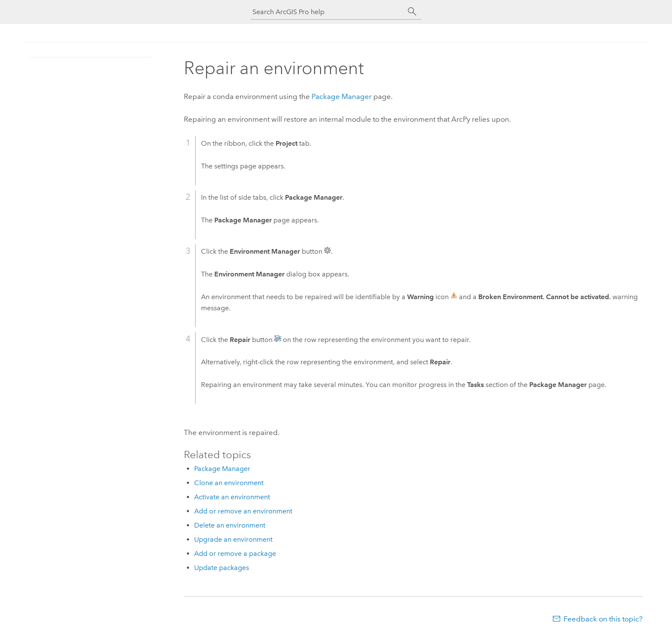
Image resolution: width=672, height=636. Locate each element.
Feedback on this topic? (603, 619)
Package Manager (342, 96)
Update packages (222, 568)
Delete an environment (230, 525)
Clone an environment (229, 483)
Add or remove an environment (243, 511)
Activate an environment (232, 497)
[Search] (412, 12)
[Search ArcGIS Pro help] (327, 12)
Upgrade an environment (233, 539)
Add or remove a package (235, 553)
